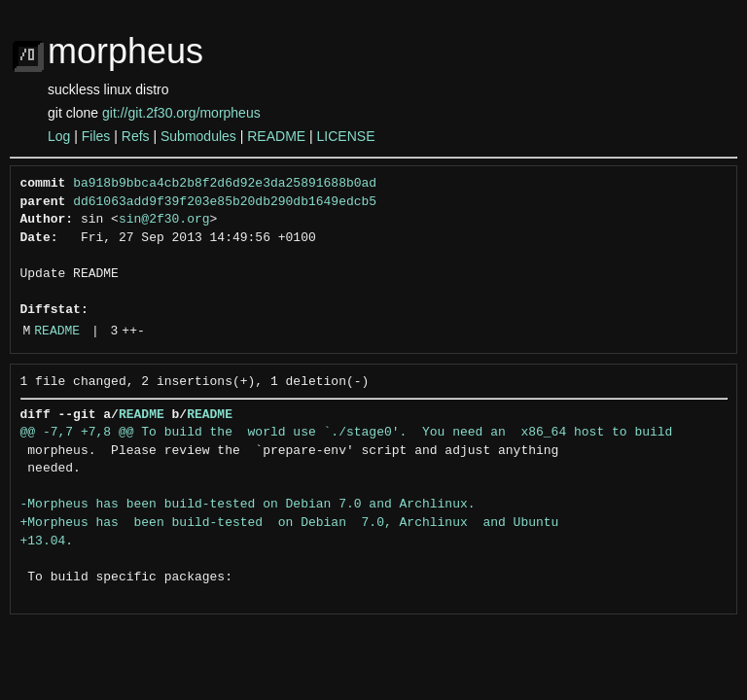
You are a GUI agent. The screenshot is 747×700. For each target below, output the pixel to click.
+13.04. (47, 542)
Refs (136, 136)
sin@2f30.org (164, 220)
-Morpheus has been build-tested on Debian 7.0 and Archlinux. (248, 505)
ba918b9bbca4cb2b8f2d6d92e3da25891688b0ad (225, 184)
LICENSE (346, 136)
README (276, 136)
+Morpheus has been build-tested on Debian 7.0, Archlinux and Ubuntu (290, 523)
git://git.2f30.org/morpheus (181, 113)
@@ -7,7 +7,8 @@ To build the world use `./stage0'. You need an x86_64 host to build (347, 433)
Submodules (198, 136)
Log (59, 136)
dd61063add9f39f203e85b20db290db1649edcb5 (225, 202)
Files (96, 136)
